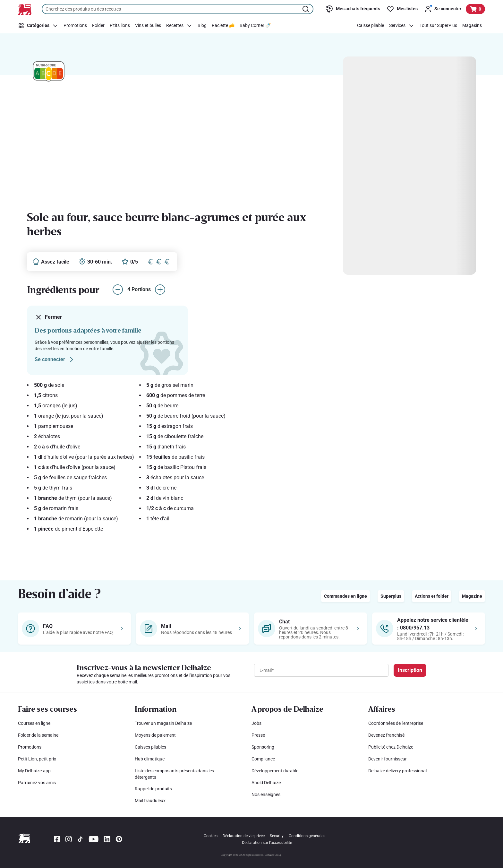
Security (277, 836)
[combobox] (178, 9)
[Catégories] (39, 26)
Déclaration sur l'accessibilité (267, 843)
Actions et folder (432, 596)
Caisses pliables (150, 747)
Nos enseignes (266, 794)
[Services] (402, 26)
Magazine (472, 596)
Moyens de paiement (155, 735)
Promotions (30, 747)
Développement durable (275, 771)
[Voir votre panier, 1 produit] (475, 9)
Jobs (256, 723)
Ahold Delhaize (266, 783)
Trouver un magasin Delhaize (163, 723)
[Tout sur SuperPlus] (438, 26)
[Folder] (98, 26)
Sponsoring (263, 747)
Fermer (48, 317)
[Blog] (202, 26)
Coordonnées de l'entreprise (396, 723)
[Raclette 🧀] (223, 26)
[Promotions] (75, 26)
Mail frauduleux (150, 801)
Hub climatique (150, 759)
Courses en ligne (34, 723)
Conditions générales (307, 836)
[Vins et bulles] (148, 26)
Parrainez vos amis (37, 783)
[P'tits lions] (120, 26)
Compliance (263, 759)
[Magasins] (472, 26)
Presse (258, 735)
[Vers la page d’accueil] (25, 9)
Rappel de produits (153, 789)
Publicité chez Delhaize (391, 747)
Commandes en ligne (345, 596)
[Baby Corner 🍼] (255, 26)
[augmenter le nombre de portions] (160, 290)
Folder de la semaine (38, 735)
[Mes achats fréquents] (353, 9)
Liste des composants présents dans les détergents (174, 774)
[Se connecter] (443, 9)
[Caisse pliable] (371, 26)
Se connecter (55, 360)
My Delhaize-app (34, 771)
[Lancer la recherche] (306, 9)
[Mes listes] (402, 9)
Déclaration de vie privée (244, 836)
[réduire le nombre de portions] (118, 290)
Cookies (211, 836)
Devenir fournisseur (388, 759)
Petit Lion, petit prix (37, 759)
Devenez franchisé (386, 735)
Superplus (391, 596)
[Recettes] (179, 26)
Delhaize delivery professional (397, 771)
